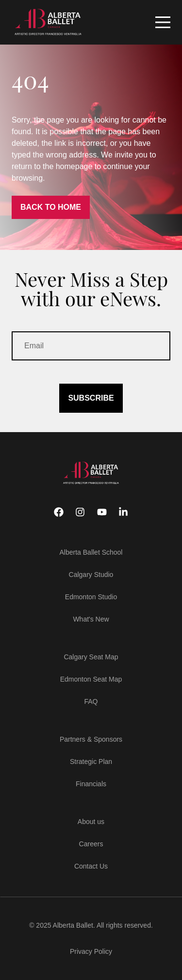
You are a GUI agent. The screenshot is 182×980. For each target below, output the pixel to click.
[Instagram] (80, 512)
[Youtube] (102, 512)
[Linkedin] (123, 512)
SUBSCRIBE (91, 398)
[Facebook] (59, 512)
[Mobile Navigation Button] (163, 22)
